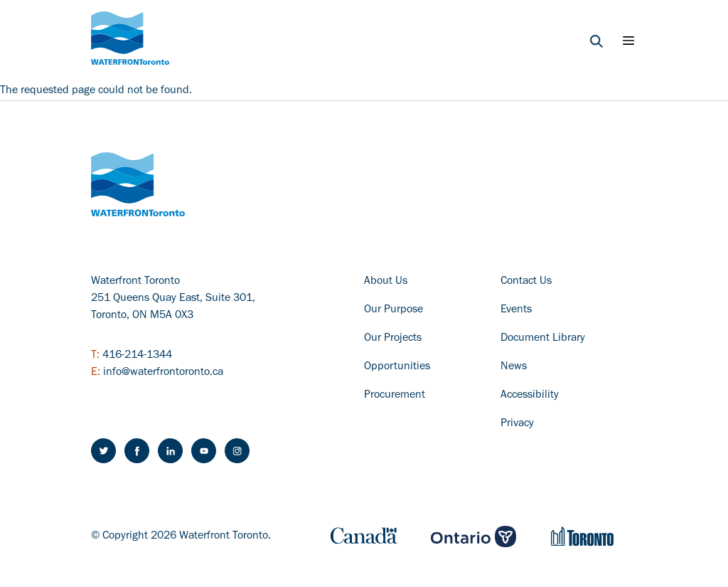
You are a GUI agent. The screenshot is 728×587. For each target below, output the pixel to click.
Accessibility (530, 396)
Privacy (517, 424)
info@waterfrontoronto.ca (163, 373)
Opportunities (397, 367)
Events (516, 310)
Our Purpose (394, 310)
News (514, 367)
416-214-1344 (137, 356)
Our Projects (393, 339)
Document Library (543, 339)
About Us (386, 282)
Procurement (395, 396)
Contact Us (526, 282)
